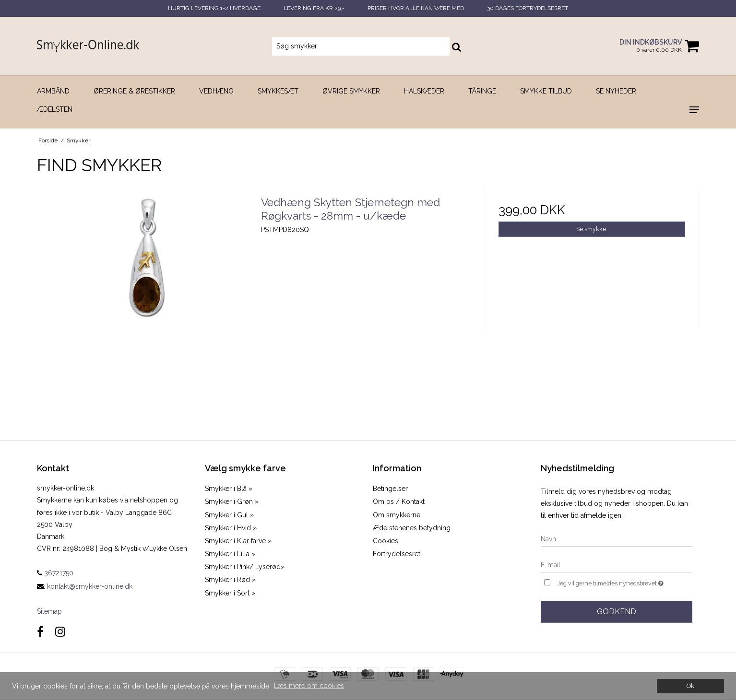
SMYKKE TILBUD (546, 91)
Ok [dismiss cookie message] (690, 686)
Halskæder (424, 91)
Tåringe (482, 91)
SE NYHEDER (616, 91)
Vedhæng (216, 91)
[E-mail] (617, 564)
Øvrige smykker (351, 91)
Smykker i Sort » (230, 593)
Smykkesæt (278, 91)
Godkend (617, 612)
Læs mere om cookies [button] (309, 686)
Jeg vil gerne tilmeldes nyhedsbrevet (625, 582)
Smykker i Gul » (229, 515)
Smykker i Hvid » (231, 528)
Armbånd (53, 91)
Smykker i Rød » (230, 580)
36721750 (55, 573)
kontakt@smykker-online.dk (90, 586)
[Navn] (617, 538)
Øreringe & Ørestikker (134, 91)
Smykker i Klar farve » (238, 541)
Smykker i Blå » (229, 489)
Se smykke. (592, 229)
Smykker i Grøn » (232, 502)
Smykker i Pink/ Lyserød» (245, 567)
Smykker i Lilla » (230, 554)
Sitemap (49, 611)
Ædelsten (55, 109)
